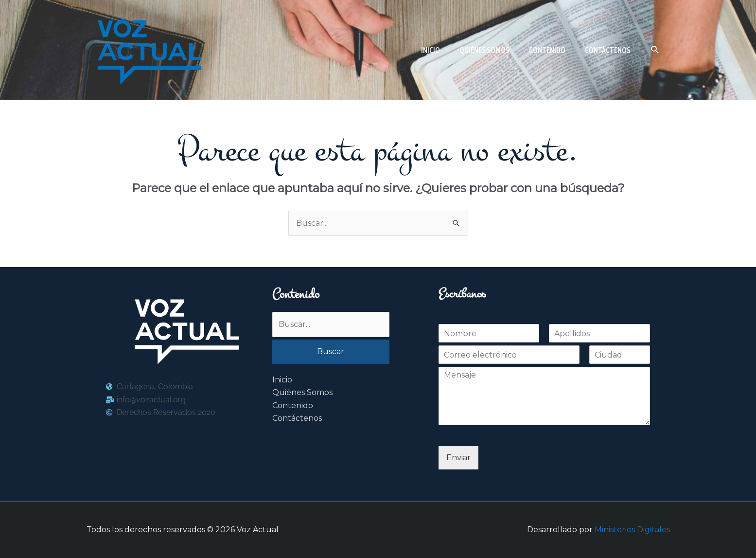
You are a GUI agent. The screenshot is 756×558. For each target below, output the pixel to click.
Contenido (293, 405)
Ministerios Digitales (632, 530)
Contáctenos (297, 418)
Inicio (282, 380)
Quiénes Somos (302, 392)
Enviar (458, 458)
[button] (655, 50)
